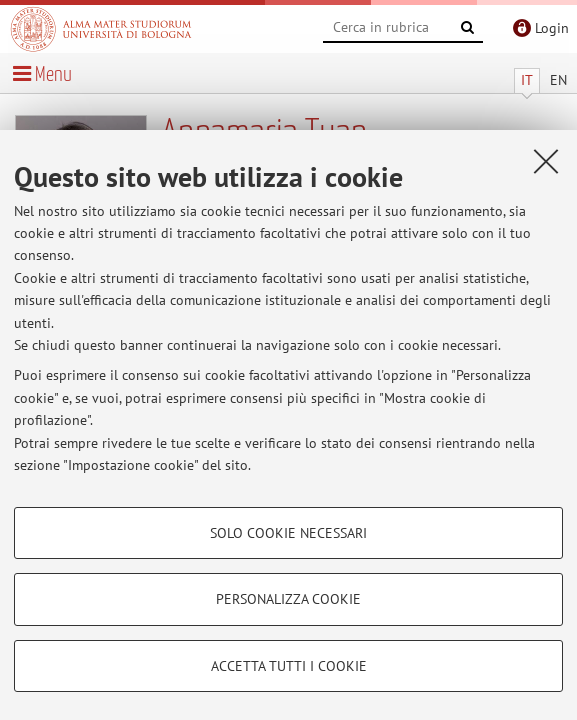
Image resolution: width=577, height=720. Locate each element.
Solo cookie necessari (288, 533)
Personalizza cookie (288, 599)
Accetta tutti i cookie (289, 666)
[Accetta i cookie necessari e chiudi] (546, 161)
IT (527, 80)
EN (558, 80)
